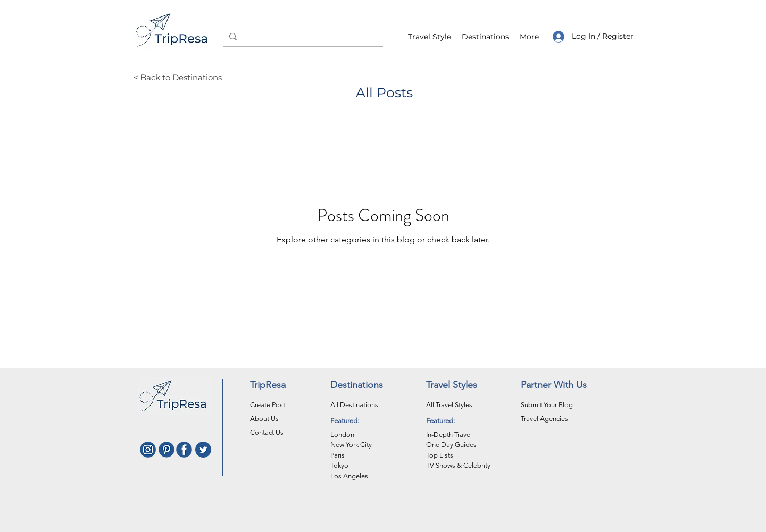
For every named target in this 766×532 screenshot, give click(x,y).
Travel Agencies (544, 419)
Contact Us (267, 432)
